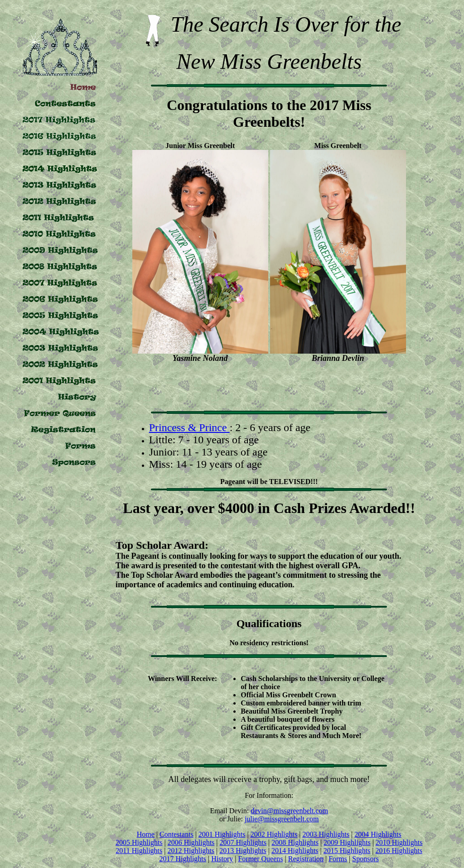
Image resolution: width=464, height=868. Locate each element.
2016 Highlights (399, 851)
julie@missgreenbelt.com (282, 819)
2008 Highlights (295, 842)
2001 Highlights (222, 834)
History (222, 859)
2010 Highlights (399, 842)
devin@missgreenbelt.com (289, 811)
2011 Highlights (139, 851)
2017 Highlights (183, 859)
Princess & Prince (189, 427)
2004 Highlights (378, 834)
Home (146, 834)
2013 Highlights (243, 851)
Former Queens (260, 859)
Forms (338, 859)
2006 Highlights (191, 842)
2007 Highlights (243, 842)
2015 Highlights (347, 851)
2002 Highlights (274, 834)
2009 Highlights (347, 842)
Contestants (176, 834)
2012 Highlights (191, 851)
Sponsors (365, 859)
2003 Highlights (326, 834)
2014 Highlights (295, 851)
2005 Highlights (139, 842)
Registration (306, 859)
